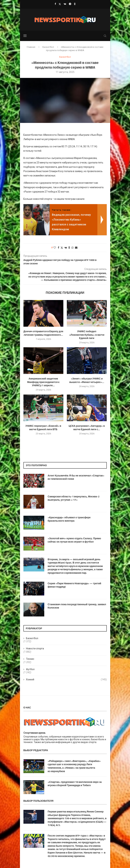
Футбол (30, 669)
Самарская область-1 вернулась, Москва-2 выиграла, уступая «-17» (74, 498)
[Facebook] (55, 4)
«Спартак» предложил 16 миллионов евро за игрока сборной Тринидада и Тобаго (75, 784)
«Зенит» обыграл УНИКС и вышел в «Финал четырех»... (87, 380)
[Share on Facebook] (58, 248)
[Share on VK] (66, 248)
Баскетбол (48, 47)
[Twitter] (60, 4)
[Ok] (75, 4)
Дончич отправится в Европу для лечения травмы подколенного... (43, 333)
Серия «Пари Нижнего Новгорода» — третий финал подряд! (74, 585)
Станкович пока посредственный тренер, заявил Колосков (77, 606)
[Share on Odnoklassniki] (69, 248)
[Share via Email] (76, 248)
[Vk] (65, 4)
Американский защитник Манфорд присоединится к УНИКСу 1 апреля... (43, 382)
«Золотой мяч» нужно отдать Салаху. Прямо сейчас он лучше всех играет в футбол (74, 540)
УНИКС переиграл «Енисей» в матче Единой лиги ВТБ (43, 428)
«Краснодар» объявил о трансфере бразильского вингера (69, 519)
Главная (31, 47)
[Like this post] (55, 248)
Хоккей (66, 680)
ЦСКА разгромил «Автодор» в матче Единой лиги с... (87, 428)
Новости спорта (35, 648)
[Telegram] (70, 4)
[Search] (105, 36)
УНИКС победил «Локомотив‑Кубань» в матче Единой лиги (87, 335)
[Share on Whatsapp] (73, 248)
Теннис (30, 659)
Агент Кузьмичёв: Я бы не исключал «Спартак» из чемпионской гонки (76, 477)
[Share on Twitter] (62, 248)
